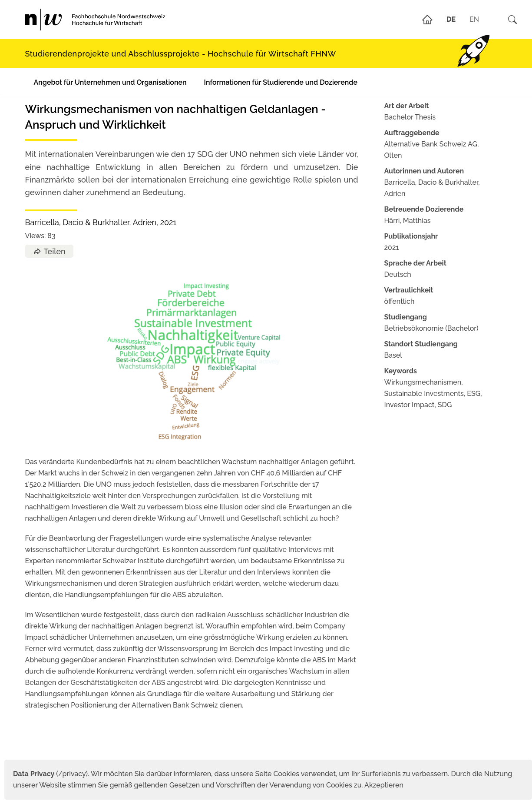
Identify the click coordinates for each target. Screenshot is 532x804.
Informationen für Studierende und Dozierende (281, 82)
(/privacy (49, 774)
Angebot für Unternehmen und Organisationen (110, 82)
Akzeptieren (384, 785)
